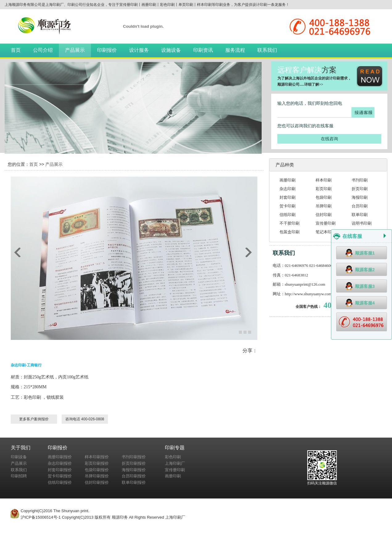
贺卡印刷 (288, 206)
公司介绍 (43, 50)
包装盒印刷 (290, 232)
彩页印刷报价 (97, 463)
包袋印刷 (324, 197)
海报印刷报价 (134, 470)
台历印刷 (360, 206)
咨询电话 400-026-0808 (85, 419)
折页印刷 (360, 189)
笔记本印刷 (326, 232)
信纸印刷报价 (60, 482)
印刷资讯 (203, 50)
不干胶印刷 (290, 223)
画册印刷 (288, 180)
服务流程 (235, 50)
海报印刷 (360, 197)
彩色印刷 (173, 457)
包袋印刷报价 (97, 470)
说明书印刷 (362, 223)
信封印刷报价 (97, 482)
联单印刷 (360, 215)
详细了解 (312, 84)
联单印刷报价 (134, 482)
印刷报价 (107, 50)
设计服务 (139, 50)
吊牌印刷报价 (97, 476)
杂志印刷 (288, 189)
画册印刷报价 (60, 457)
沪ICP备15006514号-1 (41, 517)
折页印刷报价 (134, 463)
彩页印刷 (324, 189)
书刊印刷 (360, 180)
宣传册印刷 (326, 223)
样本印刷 (324, 180)
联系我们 (267, 50)
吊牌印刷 (324, 206)
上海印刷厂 (175, 463)
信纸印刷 (288, 215)
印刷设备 (19, 457)
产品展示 (75, 50)
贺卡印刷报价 (60, 476)
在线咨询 (329, 139)
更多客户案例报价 (34, 419)
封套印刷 (288, 197)
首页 (16, 50)
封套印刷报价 (60, 470)
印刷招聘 (19, 476)
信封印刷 (324, 215)
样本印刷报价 (97, 457)
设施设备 (171, 50)
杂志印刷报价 (60, 463)
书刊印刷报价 (134, 457)
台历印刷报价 (134, 476)
